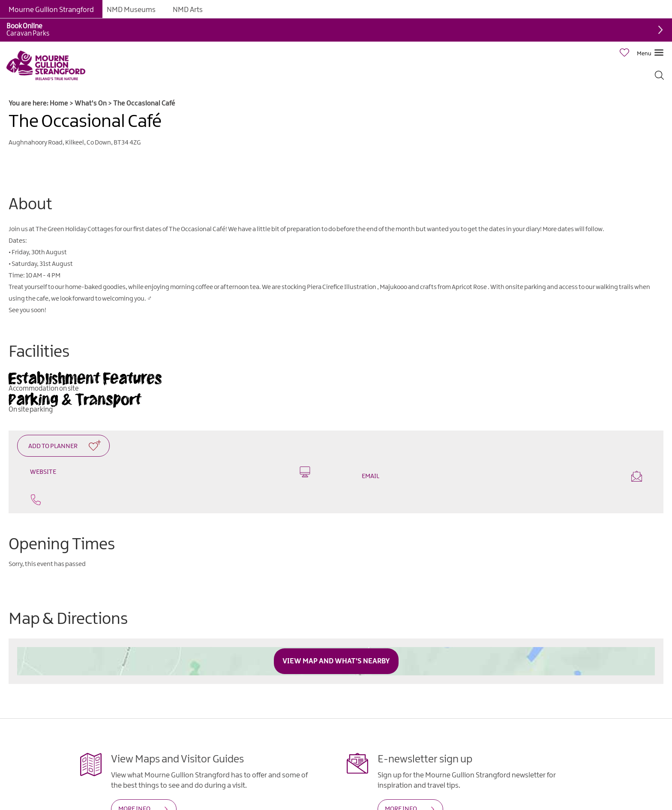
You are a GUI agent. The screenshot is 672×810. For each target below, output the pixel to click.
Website (170, 472)
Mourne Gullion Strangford (51, 10)
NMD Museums (131, 10)
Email (502, 476)
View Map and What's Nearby (336, 661)
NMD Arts (188, 10)
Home (59, 104)
